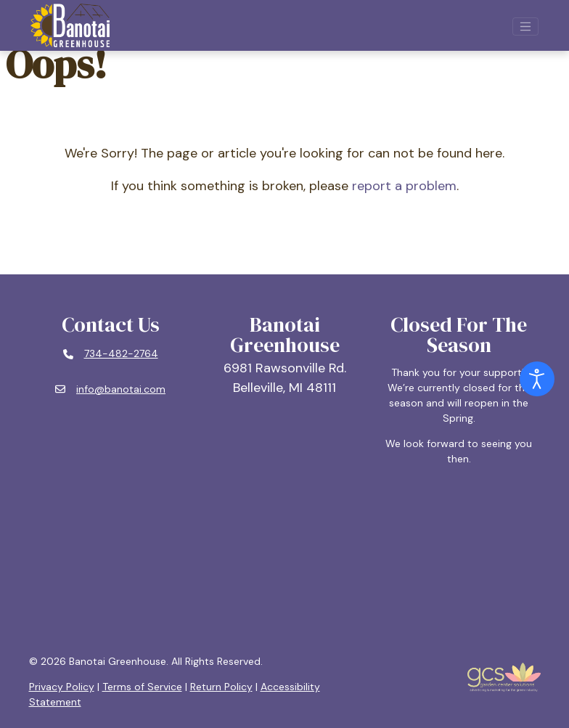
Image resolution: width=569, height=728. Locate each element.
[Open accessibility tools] (537, 379)
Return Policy (221, 687)
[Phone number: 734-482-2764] (111, 354)
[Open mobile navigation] (525, 27)
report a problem (404, 186)
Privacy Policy (62, 687)
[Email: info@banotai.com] (110, 390)
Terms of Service (142, 687)
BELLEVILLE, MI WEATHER (285, 560)
